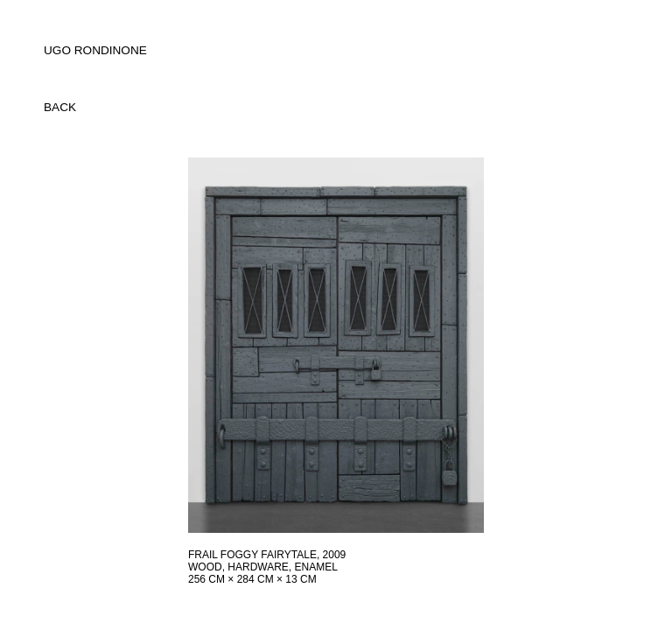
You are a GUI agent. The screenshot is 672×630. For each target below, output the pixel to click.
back (60, 107)
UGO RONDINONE (95, 50)
